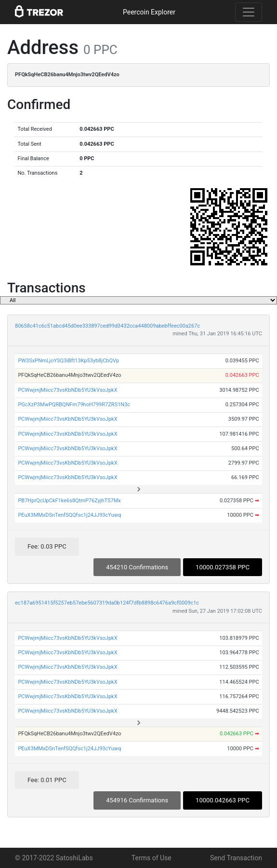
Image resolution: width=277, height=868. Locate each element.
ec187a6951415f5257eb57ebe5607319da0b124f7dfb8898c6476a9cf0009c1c (107, 603)
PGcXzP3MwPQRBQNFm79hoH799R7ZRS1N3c (74, 405)
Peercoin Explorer (149, 12)
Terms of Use (152, 858)
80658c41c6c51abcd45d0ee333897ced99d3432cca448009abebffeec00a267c (107, 326)
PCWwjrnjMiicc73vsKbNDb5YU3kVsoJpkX (67, 390)
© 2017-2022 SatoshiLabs (54, 858)
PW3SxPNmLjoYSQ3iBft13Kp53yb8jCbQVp (68, 361)
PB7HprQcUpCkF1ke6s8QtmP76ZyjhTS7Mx (69, 501)
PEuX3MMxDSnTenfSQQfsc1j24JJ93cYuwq (69, 515)
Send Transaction (236, 858)
